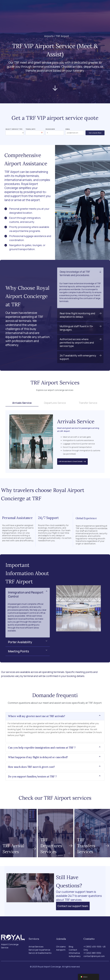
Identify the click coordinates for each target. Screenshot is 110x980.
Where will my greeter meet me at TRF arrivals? (37, 716)
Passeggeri (50, 129)
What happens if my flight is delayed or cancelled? (38, 757)
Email (68, 129)
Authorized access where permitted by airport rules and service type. (77, 342)
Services (33, 6)
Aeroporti (47, 6)
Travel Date (30, 129)
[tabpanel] (55, 442)
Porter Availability (20, 642)
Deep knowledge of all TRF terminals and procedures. (75, 273)
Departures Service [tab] (55, 403)
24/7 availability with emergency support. (78, 357)
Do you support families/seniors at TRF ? (32, 777)
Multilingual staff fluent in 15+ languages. (76, 328)
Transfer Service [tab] (88, 403)
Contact (77, 6)
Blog (68, 6)
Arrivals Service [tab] (22, 403)
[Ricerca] (88, 6)
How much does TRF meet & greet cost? (31, 767)
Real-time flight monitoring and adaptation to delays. (77, 315)
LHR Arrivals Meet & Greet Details (72, 462)
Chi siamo (59, 6)
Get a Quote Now (95, 133)
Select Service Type (14, 129)
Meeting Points (19, 651)
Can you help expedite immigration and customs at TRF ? (42, 748)
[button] (80, 273)
